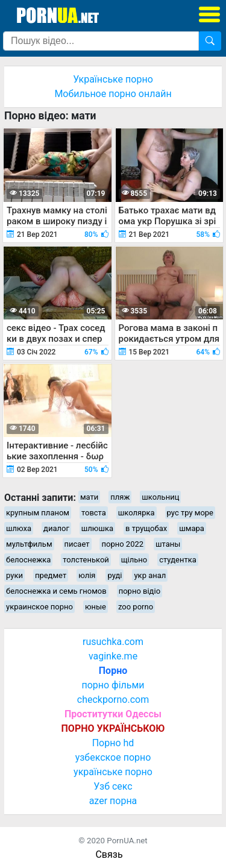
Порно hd (113, 743)
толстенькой (86, 560)
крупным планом (38, 513)
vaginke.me (113, 656)
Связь (109, 854)
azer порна (113, 801)
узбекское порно (113, 757)
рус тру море (190, 513)
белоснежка (28, 560)
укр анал (150, 575)
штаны (168, 544)
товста (94, 513)
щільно (134, 560)
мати (89, 497)
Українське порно (113, 79)
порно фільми (113, 685)
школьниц (160, 497)
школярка (137, 513)
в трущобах (146, 528)
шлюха (19, 528)
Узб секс (113, 786)
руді (115, 575)
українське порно (113, 772)
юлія (87, 575)
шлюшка (97, 528)
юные (96, 607)
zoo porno (136, 607)
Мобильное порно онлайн (113, 94)
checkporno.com (113, 700)
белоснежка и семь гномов (56, 591)
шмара (192, 528)
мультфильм (29, 544)
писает (77, 544)
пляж (120, 497)
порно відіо (140, 591)
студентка (178, 560)
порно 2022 (122, 544)
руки (14, 575)
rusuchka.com (113, 642)
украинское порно (39, 607)
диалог (56, 528)
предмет (51, 575)
